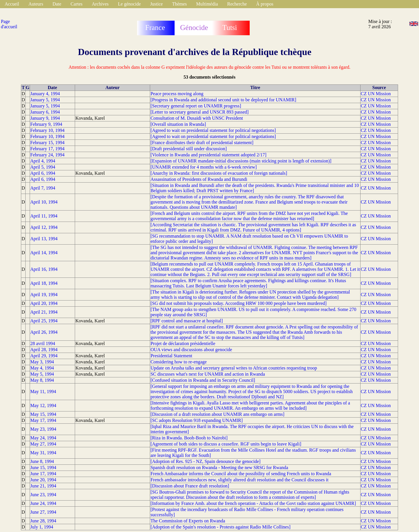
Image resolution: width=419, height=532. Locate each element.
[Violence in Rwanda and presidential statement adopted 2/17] (208, 155)
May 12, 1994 (43, 405)
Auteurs (36, 4)
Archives (100, 4)
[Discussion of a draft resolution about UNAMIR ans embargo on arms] (217, 414)
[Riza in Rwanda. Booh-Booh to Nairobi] (189, 438)
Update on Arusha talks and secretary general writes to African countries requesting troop (234, 368)
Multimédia (207, 4)
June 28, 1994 (43, 521)
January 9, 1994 (45, 118)
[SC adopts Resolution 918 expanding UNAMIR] (197, 420)
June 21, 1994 (43, 486)
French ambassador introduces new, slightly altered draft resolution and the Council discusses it (239, 480)
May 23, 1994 (43, 429)
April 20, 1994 (44, 303)
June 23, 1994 (43, 495)
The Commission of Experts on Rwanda (188, 521)
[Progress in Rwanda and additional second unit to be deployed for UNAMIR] (223, 100)
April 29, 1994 (44, 356)
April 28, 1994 (44, 350)
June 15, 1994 (43, 468)
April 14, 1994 (44, 253)
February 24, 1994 (47, 155)
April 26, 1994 (44, 332)
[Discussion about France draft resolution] (190, 486)
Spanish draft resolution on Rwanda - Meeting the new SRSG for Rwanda (219, 468)
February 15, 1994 (47, 143)
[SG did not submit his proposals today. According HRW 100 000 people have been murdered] (238, 303)
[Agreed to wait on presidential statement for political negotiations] (213, 130)
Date (57, 4)
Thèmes (179, 4)
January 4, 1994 (45, 94)
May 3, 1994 (42, 362)
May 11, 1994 (43, 392)
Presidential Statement (171, 356)
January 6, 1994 (45, 112)
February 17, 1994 (47, 149)
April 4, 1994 (43, 161)
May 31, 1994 (43, 453)
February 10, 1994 (47, 130)
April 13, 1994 (44, 239)
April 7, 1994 (43, 188)
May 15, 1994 (43, 414)
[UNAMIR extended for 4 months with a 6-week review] (204, 167)
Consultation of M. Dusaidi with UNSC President (197, 118)
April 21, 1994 (44, 312)
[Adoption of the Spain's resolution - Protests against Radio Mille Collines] (220, 527)
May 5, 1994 (42, 374)
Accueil (12, 4)
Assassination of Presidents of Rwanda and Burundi (199, 179)
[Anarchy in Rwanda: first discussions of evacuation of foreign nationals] (219, 173)
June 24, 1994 (43, 503)
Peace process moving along (177, 94)
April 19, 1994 (44, 295)
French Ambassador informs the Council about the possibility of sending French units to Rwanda (241, 474)
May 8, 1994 (42, 380)
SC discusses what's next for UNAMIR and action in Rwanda (208, 374)
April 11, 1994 (44, 216)
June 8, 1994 (42, 461)
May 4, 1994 (42, 368)
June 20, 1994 (43, 480)
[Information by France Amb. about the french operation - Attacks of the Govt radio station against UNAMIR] (253, 503)
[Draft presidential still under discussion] (189, 149)
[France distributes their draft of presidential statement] (202, 143)
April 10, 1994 (44, 202)
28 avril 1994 (43, 343)
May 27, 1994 (43, 444)
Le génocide (129, 4)
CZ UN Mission (376, 94)
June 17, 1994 (43, 474)
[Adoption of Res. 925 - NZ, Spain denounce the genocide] (205, 461)
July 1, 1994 (42, 527)
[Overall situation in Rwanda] (178, 124)
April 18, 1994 (44, 283)
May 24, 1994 (43, 438)
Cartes (77, 4)
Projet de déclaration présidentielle (183, 343)
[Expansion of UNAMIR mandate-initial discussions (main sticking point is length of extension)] (241, 161)
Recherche (237, 4)
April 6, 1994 (43, 173)
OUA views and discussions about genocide (191, 350)
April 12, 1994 (44, 227)
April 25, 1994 (44, 321)
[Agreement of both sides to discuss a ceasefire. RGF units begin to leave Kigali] (226, 444)
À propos (265, 4)
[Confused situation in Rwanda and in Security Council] (203, 380)
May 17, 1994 (43, 420)
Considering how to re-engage (179, 362)
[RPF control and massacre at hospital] (187, 321)
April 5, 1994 (43, 167)
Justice (157, 4)
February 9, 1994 (46, 124)
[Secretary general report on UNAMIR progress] (196, 106)
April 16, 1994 (44, 269)
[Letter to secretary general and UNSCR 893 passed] (199, 112)
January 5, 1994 (45, 100)
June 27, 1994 (43, 512)
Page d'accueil (9, 24)
